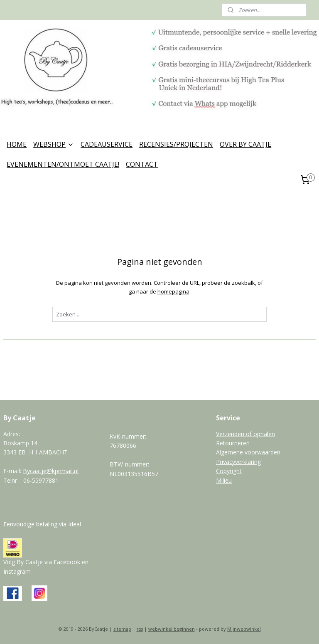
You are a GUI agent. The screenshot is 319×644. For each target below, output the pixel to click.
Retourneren (233, 443)
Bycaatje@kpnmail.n (50, 471)
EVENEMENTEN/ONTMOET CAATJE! (63, 164)
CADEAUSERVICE (107, 144)
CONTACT (142, 164)
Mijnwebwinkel (244, 629)
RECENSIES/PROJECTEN (176, 144)
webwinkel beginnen (172, 629)
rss (140, 629)
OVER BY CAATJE (245, 144)
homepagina (173, 291)
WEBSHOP (54, 144)
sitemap (122, 629)
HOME (17, 144)
